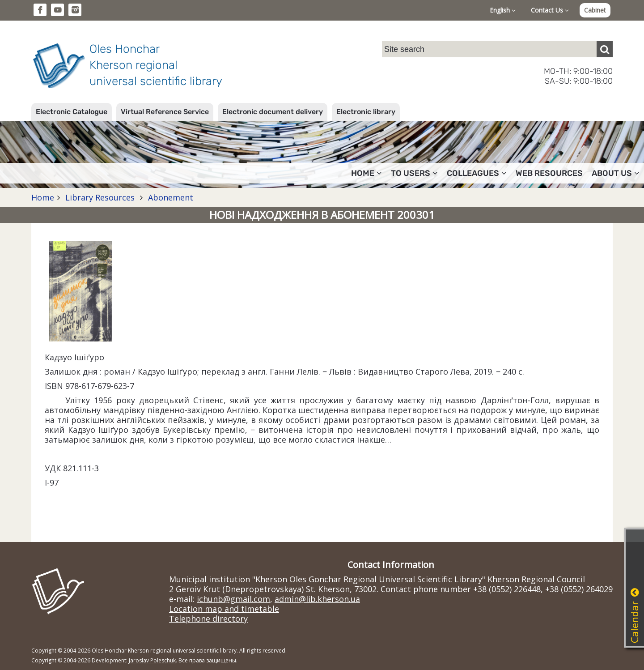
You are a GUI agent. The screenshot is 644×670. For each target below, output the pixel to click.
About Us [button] (616, 173)
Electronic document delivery (273, 112)
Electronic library (366, 112)
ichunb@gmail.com (233, 599)
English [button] (503, 10)
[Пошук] (605, 49)
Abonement (169, 197)
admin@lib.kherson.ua (317, 599)
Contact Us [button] (550, 10)
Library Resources (100, 197)
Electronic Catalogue (72, 112)
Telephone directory (208, 619)
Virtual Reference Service (165, 112)
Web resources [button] (549, 173)
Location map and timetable (224, 609)
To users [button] (414, 173)
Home (43, 197)
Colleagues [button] (477, 173)
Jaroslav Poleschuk (152, 660)
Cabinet (595, 10)
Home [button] (366, 173)
